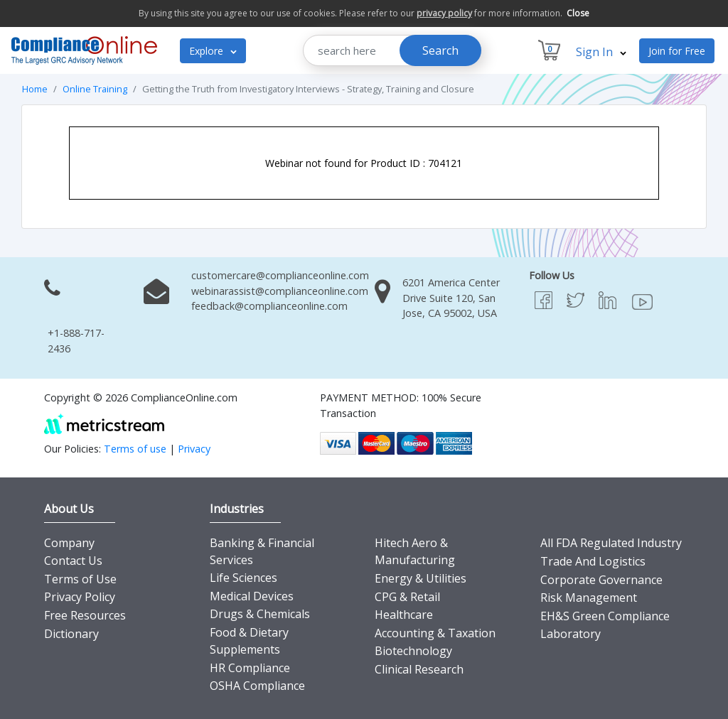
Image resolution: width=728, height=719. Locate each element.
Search (440, 50)
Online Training (95, 89)
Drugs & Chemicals (260, 614)
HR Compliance (250, 668)
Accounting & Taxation (435, 633)
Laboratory (571, 634)
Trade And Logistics (593, 561)
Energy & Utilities (421, 578)
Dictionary (71, 634)
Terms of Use (80, 579)
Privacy (194, 449)
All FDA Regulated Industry (611, 543)
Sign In (601, 52)
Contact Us (73, 561)
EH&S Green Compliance (605, 616)
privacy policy (444, 13)
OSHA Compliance (257, 686)
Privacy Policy (80, 597)
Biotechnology (413, 651)
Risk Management (589, 598)
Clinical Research (419, 669)
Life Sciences (243, 578)
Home (35, 89)
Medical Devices (252, 596)
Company (69, 543)
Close (578, 13)
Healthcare (404, 615)
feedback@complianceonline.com (269, 306)
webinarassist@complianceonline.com (280, 291)
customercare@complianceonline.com (280, 275)
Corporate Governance (601, 580)
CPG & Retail (407, 597)
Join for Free (677, 51)
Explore (213, 51)
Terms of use (135, 449)
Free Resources (85, 615)
